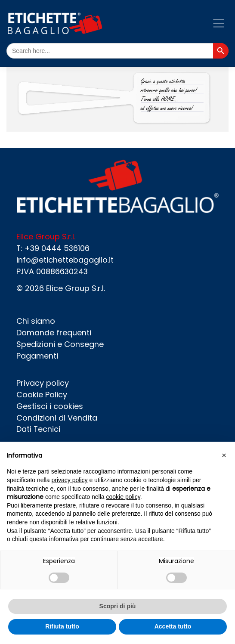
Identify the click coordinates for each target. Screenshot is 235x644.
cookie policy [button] (123, 497)
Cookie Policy (42, 395)
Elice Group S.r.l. (76, 288)
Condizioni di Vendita (57, 418)
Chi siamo (36, 321)
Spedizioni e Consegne (60, 344)
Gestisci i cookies (50, 406)
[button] (224, 455)
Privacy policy (43, 383)
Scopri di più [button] (118, 606)
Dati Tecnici (38, 429)
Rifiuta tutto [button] (62, 626)
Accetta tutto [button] (173, 626)
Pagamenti (37, 356)
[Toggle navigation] (218, 23)
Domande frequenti (54, 333)
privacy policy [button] (70, 480)
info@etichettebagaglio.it (65, 260)
